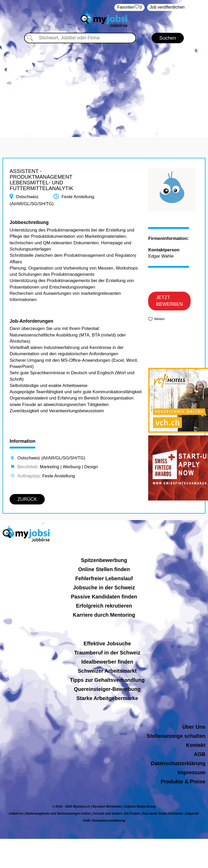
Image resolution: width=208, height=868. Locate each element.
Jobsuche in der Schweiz (104, 588)
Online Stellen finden (104, 569)
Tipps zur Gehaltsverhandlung (107, 680)
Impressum (191, 772)
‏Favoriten (129, 7)
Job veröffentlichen (167, 7)
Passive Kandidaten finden (104, 597)
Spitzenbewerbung (104, 560)
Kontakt (196, 745)
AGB (200, 754)
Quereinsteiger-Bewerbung (107, 689)
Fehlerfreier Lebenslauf (104, 578)
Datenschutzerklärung (178, 763)
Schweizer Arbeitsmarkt (107, 671)
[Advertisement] (104, 88)
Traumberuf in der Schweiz (107, 653)
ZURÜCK (27, 499)
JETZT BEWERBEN (169, 301)
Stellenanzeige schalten (176, 736)
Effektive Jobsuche (107, 644)
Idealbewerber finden (107, 662)
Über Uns (194, 727)
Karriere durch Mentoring (104, 615)
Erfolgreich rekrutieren (104, 606)
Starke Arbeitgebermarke (107, 698)
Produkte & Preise (183, 782)
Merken (159, 319)
